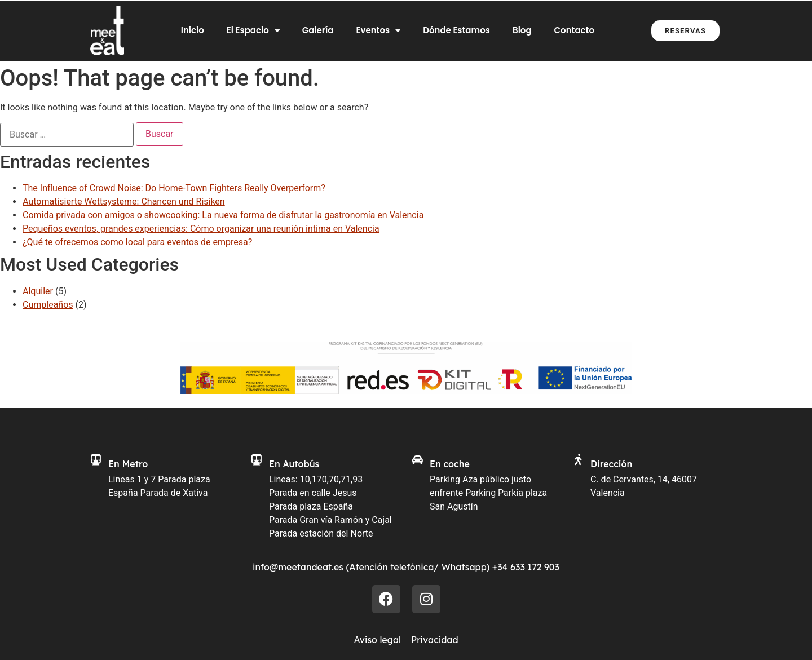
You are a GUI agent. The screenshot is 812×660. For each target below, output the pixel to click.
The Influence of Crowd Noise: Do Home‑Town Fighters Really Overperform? (174, 188)
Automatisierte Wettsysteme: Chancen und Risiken (124, 201)
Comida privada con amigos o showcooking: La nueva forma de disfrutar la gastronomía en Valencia (223, 215)
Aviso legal (377, 640)
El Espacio (253, 31)
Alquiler (38, 291)
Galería (318, 30)
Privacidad (435, 640)
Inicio (193, 30)
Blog (522, 30)
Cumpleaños (48, 305)
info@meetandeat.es (298, 567)
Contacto (574, 30)
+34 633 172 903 (526, 567)
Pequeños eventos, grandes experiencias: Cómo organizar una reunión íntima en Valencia (201, 229)
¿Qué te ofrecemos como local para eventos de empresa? (137, 242)
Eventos (378, 31)
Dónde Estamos (456, 30)
